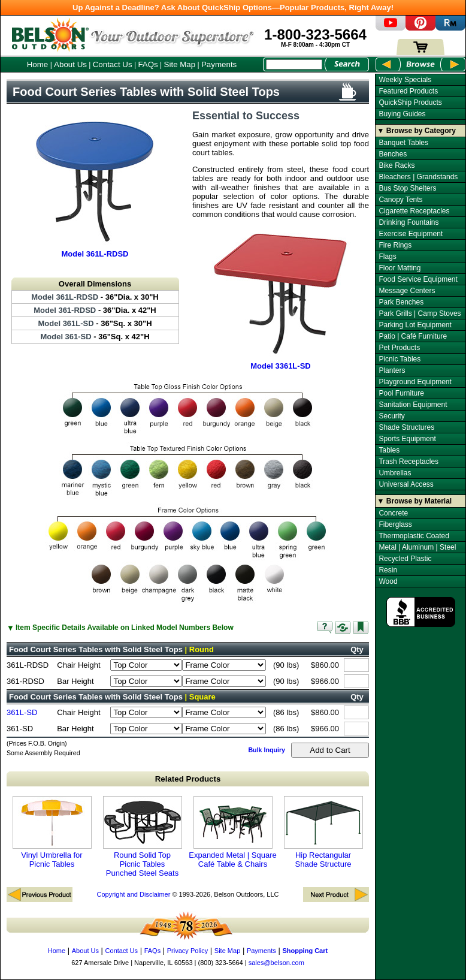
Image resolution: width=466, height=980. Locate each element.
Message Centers (407, 291)
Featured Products (408, 91)
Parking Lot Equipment (415, 325)
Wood (388, 581)
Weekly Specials (405, 80)
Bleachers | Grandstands (418, 177)
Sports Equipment (407, 439)
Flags (387, 257)
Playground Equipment (415, 382)
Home (38, 64)
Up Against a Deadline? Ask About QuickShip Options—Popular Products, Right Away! (233, 7)
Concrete (393, 513)
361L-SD (22, 712)
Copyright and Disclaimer (133, 894)
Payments (219, 64)
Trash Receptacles (408, 462)
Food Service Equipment (418, 279)
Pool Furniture (401, 393)
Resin (388, 570)
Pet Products (399, 348)
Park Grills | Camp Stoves (420, 313)
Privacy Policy (187, 951)
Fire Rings (395, 245)
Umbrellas (395, 473)
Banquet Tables (403, 143)
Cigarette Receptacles (414, 211)
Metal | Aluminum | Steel (417, 547)
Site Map (180, 64)
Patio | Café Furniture (413, 336)
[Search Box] (294, 64)
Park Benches (401, 302)
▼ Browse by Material (415, 501)
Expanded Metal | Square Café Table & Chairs (232, 832)
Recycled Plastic (405, 559)
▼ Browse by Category (417, 131)
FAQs (148, 64)
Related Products (188, 779)
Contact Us (113, 64)
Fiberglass (395, 524)
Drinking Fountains (408, 222)
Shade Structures (406, 427)
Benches (393, 154)
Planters (392, 370)
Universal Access (406, 484)
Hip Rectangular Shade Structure (323, 832)
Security (391, 416)
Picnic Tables (400, 359)
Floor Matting (400, 268)
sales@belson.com (276, 963)
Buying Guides (402, 114)
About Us (70, 64)
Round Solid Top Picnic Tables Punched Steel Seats (143, 837)
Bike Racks (397, 165)
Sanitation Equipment (413, 405)
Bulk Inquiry (267, 750)
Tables (389, 450)
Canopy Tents (400, 200)
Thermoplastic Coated (414, 536)
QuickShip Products (410, 102)
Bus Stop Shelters (407, 188)
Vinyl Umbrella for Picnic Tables (52, 832)
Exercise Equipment (411, 234)
